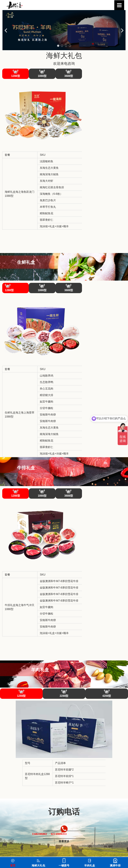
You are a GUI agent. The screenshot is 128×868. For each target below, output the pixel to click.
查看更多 (64, 841)
